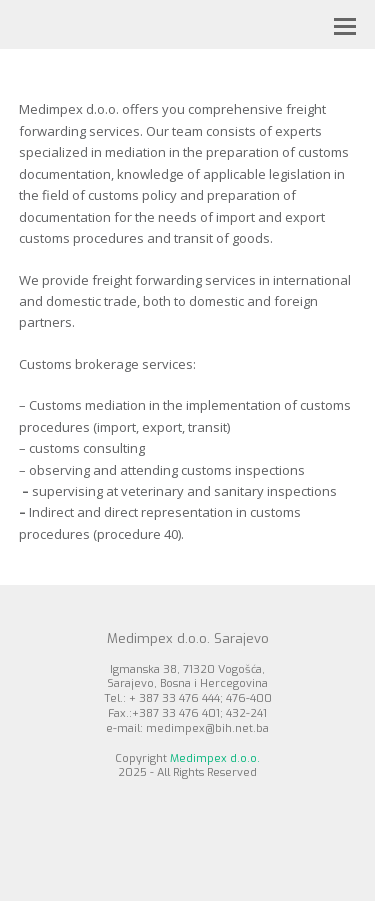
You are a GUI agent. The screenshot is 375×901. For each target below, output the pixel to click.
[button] (345, 25)
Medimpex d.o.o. (215, 758)
